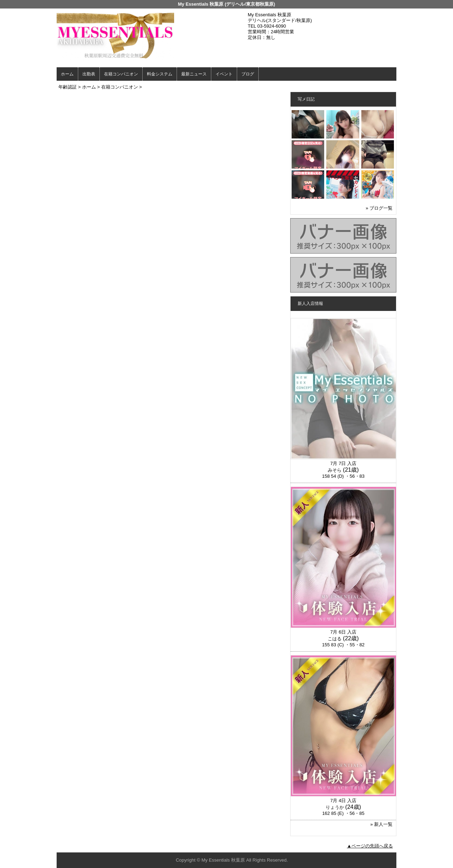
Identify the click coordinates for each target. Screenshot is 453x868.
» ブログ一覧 (379, 208)
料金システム (160, 74)
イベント (224, 74)
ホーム (67, 74)
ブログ (248, 74)
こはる (335, 639)
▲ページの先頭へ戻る (370, 846)
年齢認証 (68, 87)
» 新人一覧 (381, 824)
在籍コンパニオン (121, 74)
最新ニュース (194, 74)
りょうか (335, 807)
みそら (335, 470)
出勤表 (89, 74)
